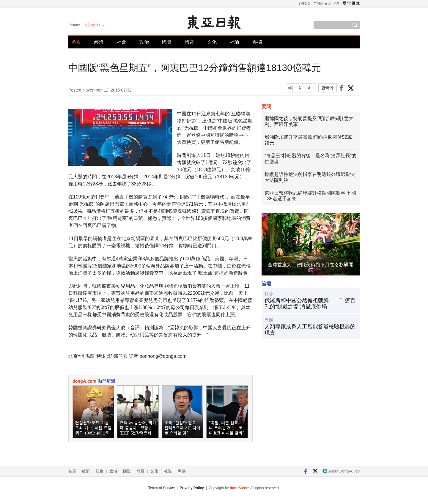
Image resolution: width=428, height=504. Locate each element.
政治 (144, 42)
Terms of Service (162, 488)
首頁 (76, 42)
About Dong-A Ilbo (341, 471)
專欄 (257, 42)
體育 (189, 42)
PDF (337, 3)
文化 (212, 42)
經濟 (99, 42)
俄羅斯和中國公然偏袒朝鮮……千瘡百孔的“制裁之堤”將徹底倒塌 (310, 304)
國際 (167, 42)
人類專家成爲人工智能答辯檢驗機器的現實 (310, 330)
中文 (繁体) (92, 25)
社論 (235, 42)
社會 (122, 42)
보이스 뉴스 (322, 3)
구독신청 (304, 3)
